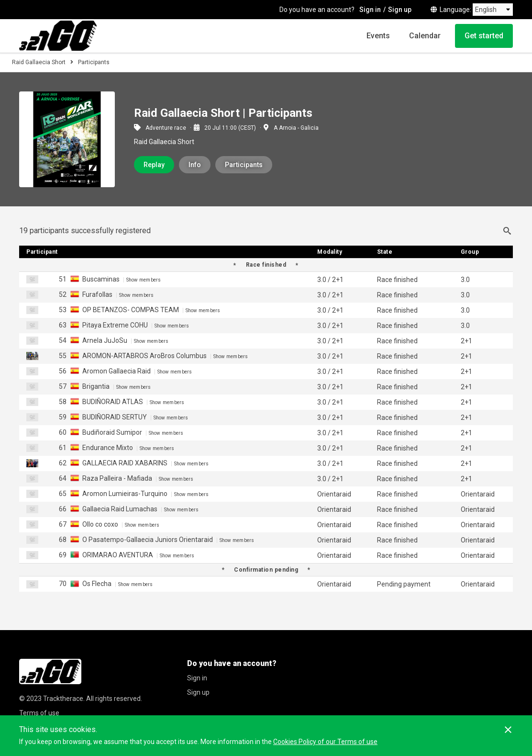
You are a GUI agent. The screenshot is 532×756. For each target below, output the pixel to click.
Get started (484, 36)
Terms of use (39, 713)
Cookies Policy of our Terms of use (325, 742)
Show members (144, 280)
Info (195, 165)
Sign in (370, 10)
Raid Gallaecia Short (39, 62)
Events (378, 36)
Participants (244, 165)
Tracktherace (63, 699)
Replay (154, 165)
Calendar (425, 36)
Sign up (400, 10)
